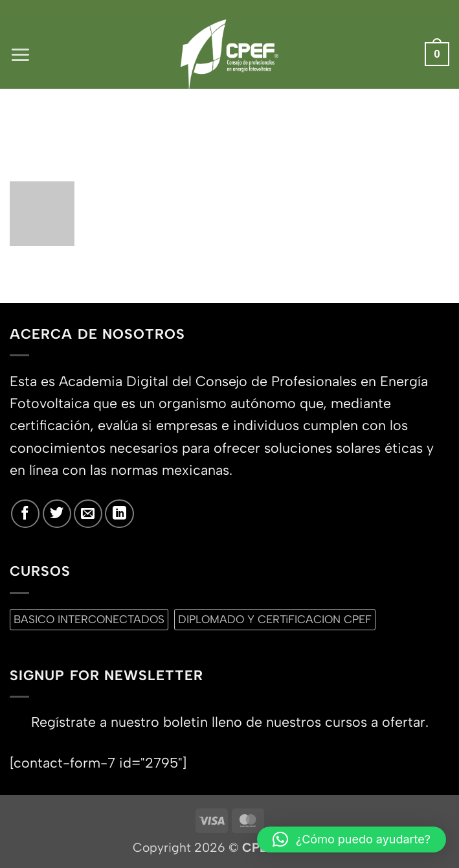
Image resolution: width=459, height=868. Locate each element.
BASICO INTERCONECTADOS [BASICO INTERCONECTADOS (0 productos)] (89, 619)
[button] (20, 54)
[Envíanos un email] (88, 514)
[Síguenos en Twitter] (57, 514)
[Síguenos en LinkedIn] (119, 514)
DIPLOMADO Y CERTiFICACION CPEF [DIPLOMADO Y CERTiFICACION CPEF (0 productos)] (275, 619)
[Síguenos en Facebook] (25, 514)
